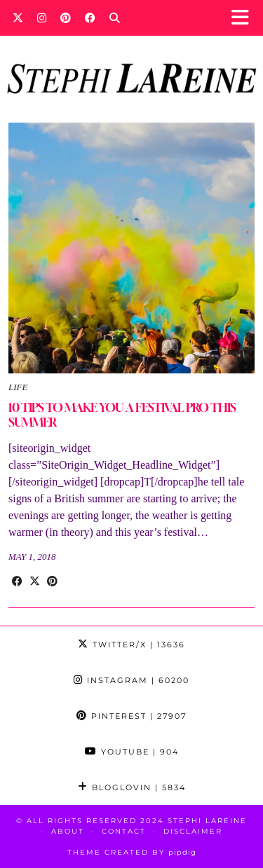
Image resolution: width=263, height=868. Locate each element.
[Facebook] (90, 18)
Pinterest (131, 716)
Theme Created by (132, 852)
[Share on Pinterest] (52, 581)
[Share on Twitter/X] (35, 581)
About (68, 831)
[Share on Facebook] (17, 581)
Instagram (131, 680)
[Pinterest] (66, 18)
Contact (124, 831)
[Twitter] (18, 18)
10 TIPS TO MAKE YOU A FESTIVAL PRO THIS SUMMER (122, 414)
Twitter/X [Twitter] (131, 645)
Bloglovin (132, 787)
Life (18, 387)
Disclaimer (193, 831)
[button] (244, 18)
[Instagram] (42, 18)
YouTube (132, 752)
